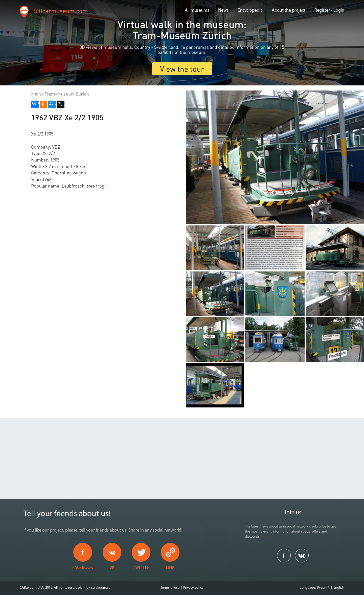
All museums (197, 10)
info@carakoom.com (98, 588)
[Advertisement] (182, 453)
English (339, 588)
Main (36, 94)
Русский (323, 588)
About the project (289, 10)
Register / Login (329, 10)
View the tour (182, 69)
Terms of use (170, 588)
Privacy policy (193, 588)
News (223, 10)
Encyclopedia (250, 10)
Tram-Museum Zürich (67, 94)
